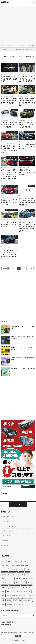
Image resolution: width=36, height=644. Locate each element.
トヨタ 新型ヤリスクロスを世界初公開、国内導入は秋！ (9, 79)
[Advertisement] (18, 24)
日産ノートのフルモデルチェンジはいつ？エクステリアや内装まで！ (9, 101)
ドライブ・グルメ (31, 45)
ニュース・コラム (19, 45)
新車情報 (14, 110)
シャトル (5, 248)
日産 (12, 96)
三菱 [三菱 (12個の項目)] (30, 587)
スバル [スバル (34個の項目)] (4, 574)
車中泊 (12, 220)
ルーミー (9, 198)
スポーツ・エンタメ (6, 45)
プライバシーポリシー (22, 633)
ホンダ (12, 120)
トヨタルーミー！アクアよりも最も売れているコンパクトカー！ (9, 202)
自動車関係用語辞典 (7, 622)
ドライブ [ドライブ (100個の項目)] (11, 578)
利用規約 (3, 633)
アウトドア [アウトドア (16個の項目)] (5, 566)
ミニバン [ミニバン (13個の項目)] (5, 587)
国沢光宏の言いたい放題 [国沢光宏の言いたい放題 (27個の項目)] (20, 591)
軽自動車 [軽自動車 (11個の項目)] (9, 604)
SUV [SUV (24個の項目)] (9, 561)
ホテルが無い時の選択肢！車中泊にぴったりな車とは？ (9, 224)
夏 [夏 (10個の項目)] (30, 591)
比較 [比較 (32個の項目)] (3, 600)
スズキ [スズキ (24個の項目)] (27, 570)
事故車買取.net (6, 624)
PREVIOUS (5, 268)
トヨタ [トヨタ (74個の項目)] (4, 578)
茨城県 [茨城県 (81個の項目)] (15, 600)
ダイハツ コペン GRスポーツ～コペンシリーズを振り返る (27, 146)
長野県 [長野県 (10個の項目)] (21, 604)
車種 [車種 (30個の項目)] (3, 604)
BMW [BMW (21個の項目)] (4, 561)
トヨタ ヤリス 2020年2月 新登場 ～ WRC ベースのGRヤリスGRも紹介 (9, 149)
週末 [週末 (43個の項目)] (16, 604)
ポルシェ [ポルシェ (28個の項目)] (11, 583)
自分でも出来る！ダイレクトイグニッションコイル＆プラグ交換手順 (27, 79)
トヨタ (10, 144)
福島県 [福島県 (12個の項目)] (9, 600)
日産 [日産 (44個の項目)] (20, 596)
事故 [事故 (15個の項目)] (3, 591)
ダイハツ (31, 96)
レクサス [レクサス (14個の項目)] (24, 587)
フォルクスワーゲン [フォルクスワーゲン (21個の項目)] (21, 578)
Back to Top (18, 505)
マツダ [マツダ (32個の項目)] (30, 583)
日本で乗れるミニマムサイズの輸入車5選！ (23, 368)
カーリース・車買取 (8, 516)
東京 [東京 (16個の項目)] (25, 596)
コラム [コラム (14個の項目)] (21, 570)
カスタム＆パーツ (8, 521)
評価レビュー (7, 550)
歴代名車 (5, 545)
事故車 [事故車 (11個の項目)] (9, 591)
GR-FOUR (5, 144)
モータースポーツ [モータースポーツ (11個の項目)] (14, 587)
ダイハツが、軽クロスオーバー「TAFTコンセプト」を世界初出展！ (27, 125)
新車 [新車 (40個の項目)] (8, 596)
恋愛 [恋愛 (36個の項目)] (3, 596)
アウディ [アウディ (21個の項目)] (24, 561)
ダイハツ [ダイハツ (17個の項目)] (21, 574)
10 (32, 268)
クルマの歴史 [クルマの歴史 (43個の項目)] (13, 570)
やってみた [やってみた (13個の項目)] (16, 561)
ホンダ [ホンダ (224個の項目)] (4, 583)
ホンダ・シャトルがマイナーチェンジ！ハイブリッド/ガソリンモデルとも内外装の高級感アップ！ (9, 254)
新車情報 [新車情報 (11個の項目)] (14, 596)
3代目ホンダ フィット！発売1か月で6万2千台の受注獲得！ (27, 172)
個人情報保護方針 (11, 633)
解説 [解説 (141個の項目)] (20, 600)
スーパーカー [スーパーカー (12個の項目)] (12, 574)
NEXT (32, 272)
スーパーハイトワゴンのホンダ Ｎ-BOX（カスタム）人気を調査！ (9, 125)
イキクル (23, 640)
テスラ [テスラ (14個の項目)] (27, 574)
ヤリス (15, 144)
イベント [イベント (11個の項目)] (5, 570)
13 (18, 272)
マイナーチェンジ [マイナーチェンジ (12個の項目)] (21, 583)
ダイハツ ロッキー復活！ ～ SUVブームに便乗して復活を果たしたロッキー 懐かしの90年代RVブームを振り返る (9, 175)
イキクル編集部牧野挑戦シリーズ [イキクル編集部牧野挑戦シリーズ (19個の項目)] (20, 566)
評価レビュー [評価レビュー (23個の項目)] (28, 600)
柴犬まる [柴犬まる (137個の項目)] (31, 596)
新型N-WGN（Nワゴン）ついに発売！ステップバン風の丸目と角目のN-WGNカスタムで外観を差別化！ (27, 226)
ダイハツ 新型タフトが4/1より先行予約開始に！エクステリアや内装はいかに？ (27, 102)
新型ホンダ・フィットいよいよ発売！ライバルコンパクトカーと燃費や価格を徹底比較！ (27, 201)
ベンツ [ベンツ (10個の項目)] (31, 578)
